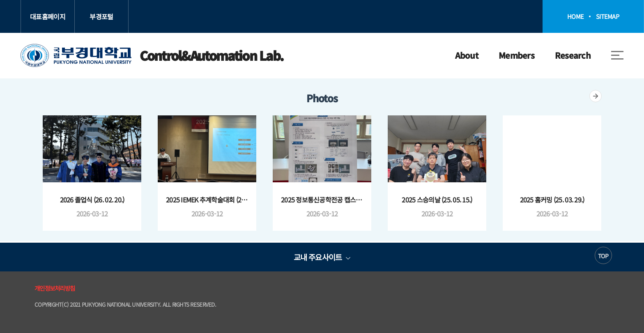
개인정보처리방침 (55, 288)
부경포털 (101, 16)
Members (516, 55)
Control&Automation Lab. (152, 55)
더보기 (596, 96)
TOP (603, 256)
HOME (575, 16)
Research (573, 55)
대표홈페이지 (48, 16)
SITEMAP (607, 16)
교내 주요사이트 (318, 257)
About (467, 55)
